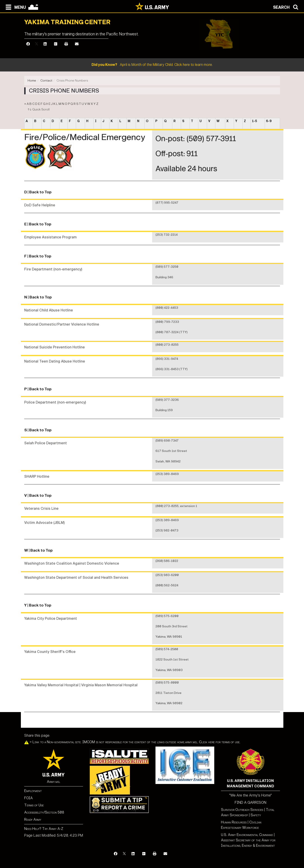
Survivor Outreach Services (242, 810)
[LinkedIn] (45, 44)
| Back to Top (40, 192)
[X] (37, 44)
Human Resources (234, 822)
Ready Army (33, 819)
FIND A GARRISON (250, 802)
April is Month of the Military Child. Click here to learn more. (152, 65)
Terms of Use (34, 805)
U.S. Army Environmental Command (247, 835)
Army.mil (54, 782)
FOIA (28, 798)
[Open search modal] (287, 7)
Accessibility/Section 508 (44, 812)
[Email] (77, 44)
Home (32, 81)
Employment (33, 791)
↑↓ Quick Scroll (39, 109)
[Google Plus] (56, 44)
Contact (46, 81)
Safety (256, 815)
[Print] (66, 44)
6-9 (269, 121)
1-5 (255, 121)
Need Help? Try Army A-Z (44, 829)
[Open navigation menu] (15, 7)
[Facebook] (28, 44)
